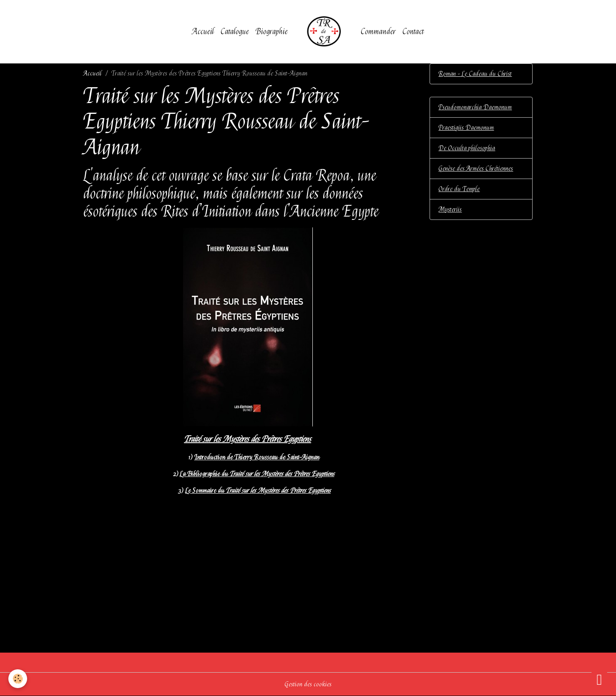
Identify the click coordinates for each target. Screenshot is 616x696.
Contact (413, 32)
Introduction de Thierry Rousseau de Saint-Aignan (257, 457)
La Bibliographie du (257, 474)
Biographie (272, 32)
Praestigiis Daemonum (466, 128)
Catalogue (235, 32)
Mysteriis (450, 209)
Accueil (203, 32)
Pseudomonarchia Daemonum (475, 107)
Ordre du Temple (459, 189)
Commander (378, 32)
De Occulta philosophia (467, 148)
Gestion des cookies (308, 684)
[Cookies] (18, 679)
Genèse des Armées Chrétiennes (476, 169)
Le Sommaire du (258, 491)
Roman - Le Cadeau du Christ (475, 74)
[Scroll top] (599, 679)
